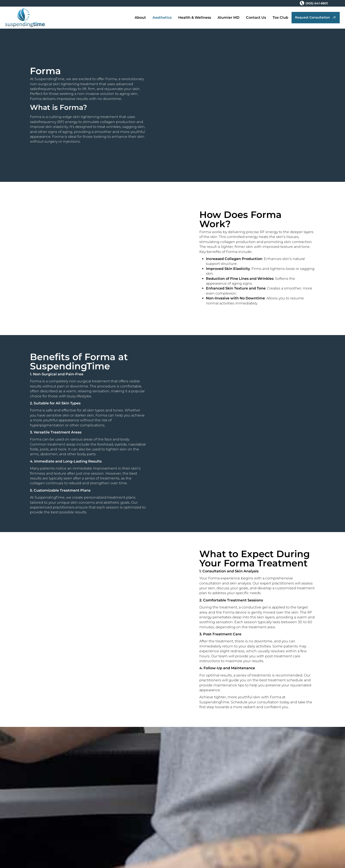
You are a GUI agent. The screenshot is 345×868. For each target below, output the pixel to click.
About (140, 18)
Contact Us (256, 18)
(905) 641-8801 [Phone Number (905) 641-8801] (317, 3)
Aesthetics (162, 18)
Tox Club (280, 18)
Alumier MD (228, 18)
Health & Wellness (195, 18)
